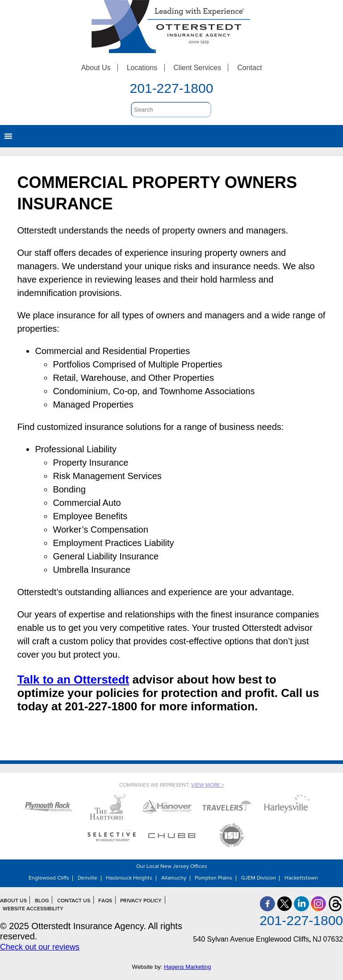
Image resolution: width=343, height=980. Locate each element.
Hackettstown (301, 878)
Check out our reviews (40, 947)
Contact (249, 68)
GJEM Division (259, 878)
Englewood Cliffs (49, 878)
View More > (208, 785)
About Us (96, 68)
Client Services (197, 68)
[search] (171, 110)
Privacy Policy (141, 901)
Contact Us (74, 901)
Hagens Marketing (188, 967)
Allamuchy (174, 878)
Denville (88, 878)
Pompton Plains (213, 878)
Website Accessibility (33, 909)
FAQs (105, 901)
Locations (142, 68)
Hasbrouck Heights (129, 878)
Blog (42, 901)
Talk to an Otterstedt (73, 680)
